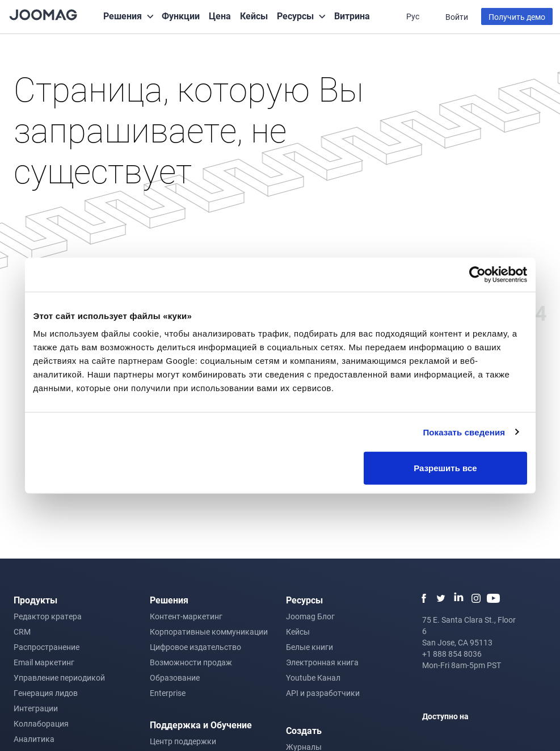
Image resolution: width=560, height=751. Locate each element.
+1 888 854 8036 (452, 654)
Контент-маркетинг (186, 616)
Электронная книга (322, 662)
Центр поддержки (183, 741)
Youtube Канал (313, 677)
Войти (457, 17)
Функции (181, 16)
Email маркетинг (44, 662)
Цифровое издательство (195, 647)
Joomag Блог (310, 616)
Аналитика (34, 739)
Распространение (47, 647)
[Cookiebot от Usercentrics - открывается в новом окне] (477, 274)
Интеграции (36, 708)
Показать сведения (464, 432)
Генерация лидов (46, 693)
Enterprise (168, 693)
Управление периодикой (59, 677)
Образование (175, 677)
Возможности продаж (191, 662)
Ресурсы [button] (295, 16)
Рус (414, 16)
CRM (22, 632)
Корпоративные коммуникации (209, 632)
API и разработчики (323, 693)
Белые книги (310, 647)
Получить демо (517, 17)
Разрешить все (445, 468)
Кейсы (254, 16)
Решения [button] (123, 16)
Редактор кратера (48, 616)
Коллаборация (41, 723)
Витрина (352, 16)
